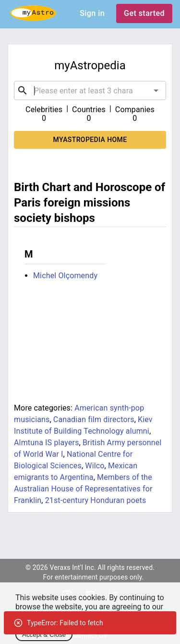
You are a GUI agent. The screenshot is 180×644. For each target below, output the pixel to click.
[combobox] (90, 90)
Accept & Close (44, 635)
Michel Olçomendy (65, 276)
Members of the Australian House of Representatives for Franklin (83, 489)
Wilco (95, 466)
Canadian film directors (94, 419)
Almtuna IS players (47, 443)
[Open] (156, 90)
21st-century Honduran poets (96, 500)
